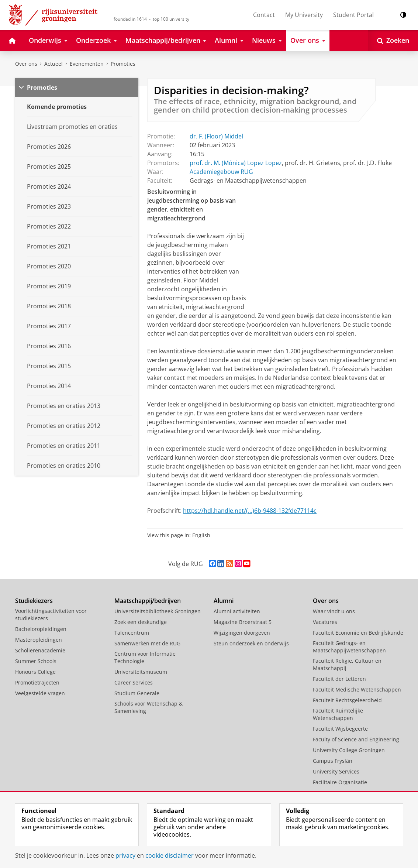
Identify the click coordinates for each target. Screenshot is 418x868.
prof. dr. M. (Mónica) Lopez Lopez (236, 163)
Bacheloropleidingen (41, 629)
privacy (125, 855)
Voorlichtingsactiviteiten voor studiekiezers (51, 615)
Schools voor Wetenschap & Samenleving (148, 707)
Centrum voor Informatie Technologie (145, 657)
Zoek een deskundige (141, 622)
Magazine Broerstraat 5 (243, 622)
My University (304, 15)
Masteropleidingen (39, 640)
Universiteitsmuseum (141, 672)
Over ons (26, 64)
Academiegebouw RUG (221, 172)
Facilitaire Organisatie (340, 782)
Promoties (123, 64)
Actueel (53, 64)
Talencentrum (132, 633)
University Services (336, 771)
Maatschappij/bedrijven (148, 601)
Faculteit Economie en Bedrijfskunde (358, 633)
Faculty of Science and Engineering (356, 739)
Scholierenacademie (40, 650)
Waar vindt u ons (334, 611)
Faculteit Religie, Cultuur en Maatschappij (347, 664)
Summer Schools (36, 661)
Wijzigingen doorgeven (242, 633)
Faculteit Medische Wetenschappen (357, 689)
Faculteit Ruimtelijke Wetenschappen (338, 714)
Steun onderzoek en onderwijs (251, 643)
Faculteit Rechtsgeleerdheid (347, 700)
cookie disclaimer (170, 855)
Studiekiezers (34, 601)
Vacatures (325, 622)
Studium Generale (137, 693)
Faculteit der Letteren (339, 679)
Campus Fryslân (333, 761)
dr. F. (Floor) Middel (216, 136)
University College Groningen (349, 750)
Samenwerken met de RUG (147, 643)
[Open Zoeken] (393, 41)
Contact (264, 15)
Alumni (224, 601)
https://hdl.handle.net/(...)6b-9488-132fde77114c (250, 511)
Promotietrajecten (37, 682)
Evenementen (87, 64)
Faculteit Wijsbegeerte (340, 729)
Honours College (35, 672)
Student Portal (353, 15)
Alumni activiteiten (237, 611)
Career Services (134, 682)
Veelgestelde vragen (40, 693)
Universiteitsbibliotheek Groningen (158, 611)
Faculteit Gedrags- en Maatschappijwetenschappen (349, 647)
